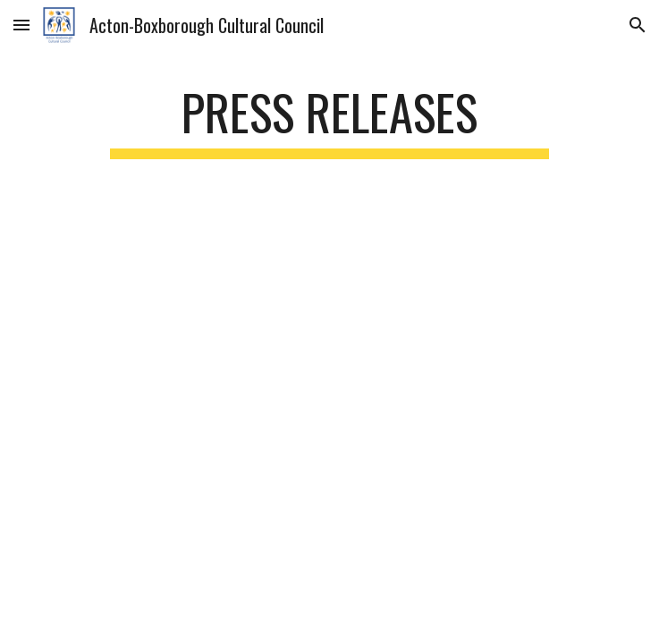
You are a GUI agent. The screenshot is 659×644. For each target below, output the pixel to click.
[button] (21, 25)
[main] (329, 121)
